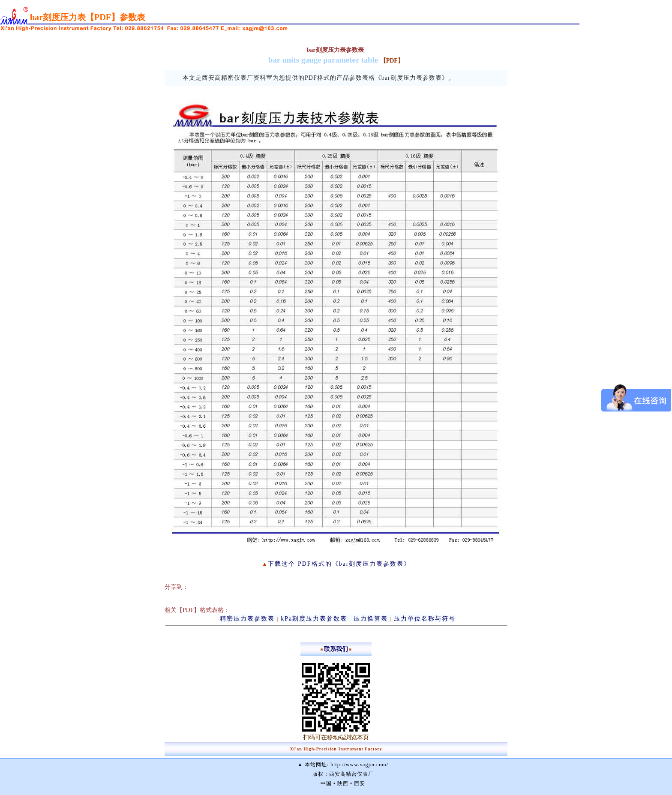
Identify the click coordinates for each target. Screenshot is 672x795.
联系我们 (336, 649)
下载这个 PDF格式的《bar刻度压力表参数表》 (339, 564)
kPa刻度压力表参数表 (314, 619)
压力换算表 (371, 619)
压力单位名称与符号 (425, 619)
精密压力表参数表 (247, 619)
